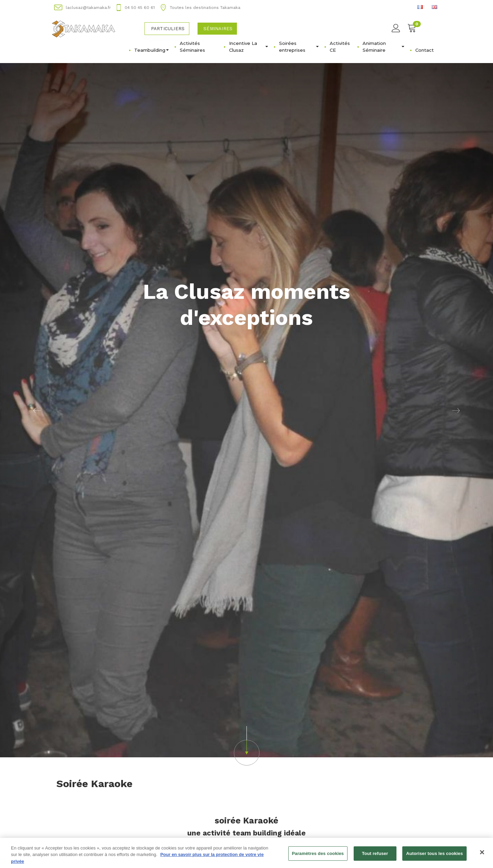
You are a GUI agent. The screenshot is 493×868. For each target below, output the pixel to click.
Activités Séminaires (192, 47)
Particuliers (168, 29)
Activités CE (340, 47)
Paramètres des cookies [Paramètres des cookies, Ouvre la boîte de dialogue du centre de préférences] (318, 857)
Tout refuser (375, 857)
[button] (37, 410)
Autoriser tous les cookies (434, 857)
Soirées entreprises (299, 47)
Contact (425, 50)
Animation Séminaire (383, 47)
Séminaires (218, 29)
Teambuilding (151, 50)
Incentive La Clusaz (249, 47)
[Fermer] (482, 855)
